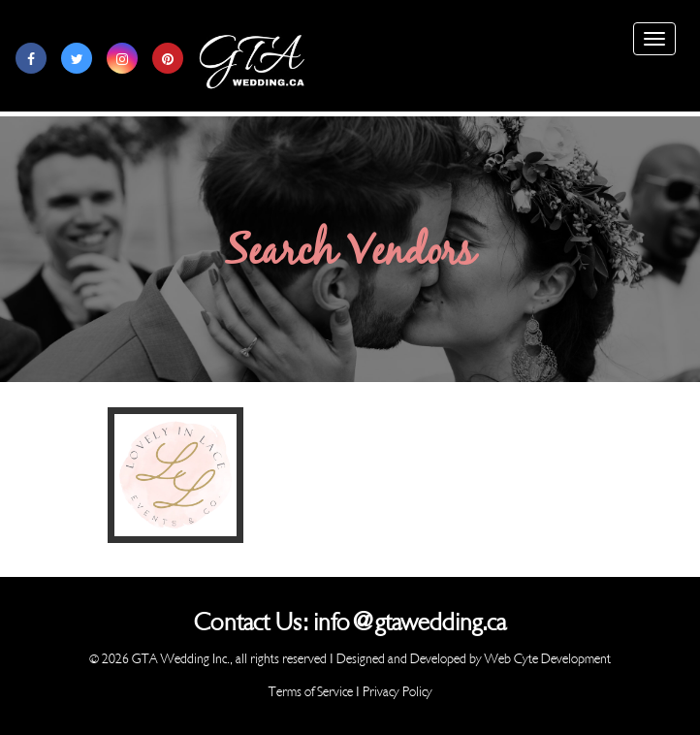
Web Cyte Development (548, 659)
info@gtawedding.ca (410, 623)
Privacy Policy (398, 692)
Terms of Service (311, 692)
